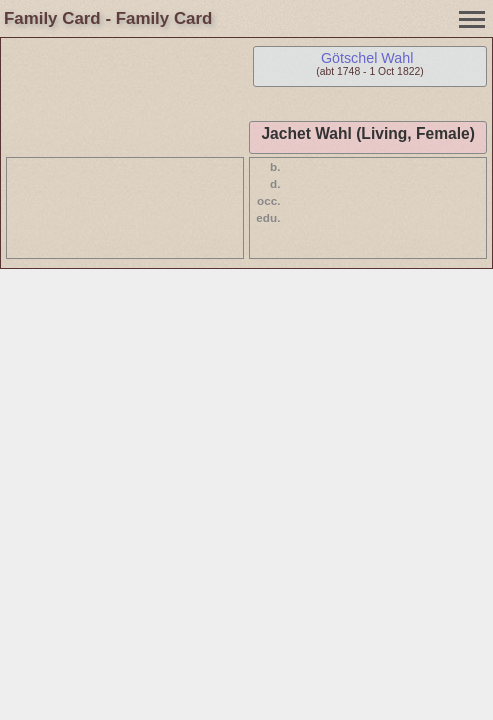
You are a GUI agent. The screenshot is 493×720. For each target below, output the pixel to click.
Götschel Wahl (367, 58)
